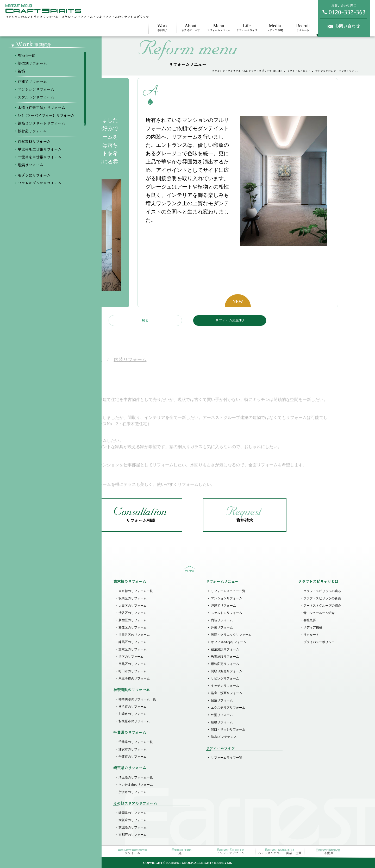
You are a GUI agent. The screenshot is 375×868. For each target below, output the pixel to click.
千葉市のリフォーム (133, 757)
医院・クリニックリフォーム (231, 635)
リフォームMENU (230, 320)
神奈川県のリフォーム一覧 (137, 699)
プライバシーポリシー (319, 642)
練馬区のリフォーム (133, 642)
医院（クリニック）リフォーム (48, 757)
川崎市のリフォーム (133, 714)
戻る (145, 320)
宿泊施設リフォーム (225, 649)
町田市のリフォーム (133, 671)
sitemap (190, 569)
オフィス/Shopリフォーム (229, 642)
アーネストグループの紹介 (322, 606)
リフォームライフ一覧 (227, 758)
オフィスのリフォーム (42, 785)
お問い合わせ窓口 (344, 9)
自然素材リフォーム (40, 677)
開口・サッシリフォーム (228, 729)
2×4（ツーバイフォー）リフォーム (50, 656)
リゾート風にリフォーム (43, 736)
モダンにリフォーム (40, 707)
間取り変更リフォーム (227, 671)
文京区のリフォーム (133, 649)
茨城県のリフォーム (133, 827)
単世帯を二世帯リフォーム (45, 685)
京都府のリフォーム (133, 835)
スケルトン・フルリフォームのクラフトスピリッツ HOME (247, 71)
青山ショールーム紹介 (319, 613)
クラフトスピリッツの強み (322, 591)
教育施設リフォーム (225, 657)
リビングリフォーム (225, 678)
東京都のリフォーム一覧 (136, 591)
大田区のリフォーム (133, 606)
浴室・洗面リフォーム (227, 693)
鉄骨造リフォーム (39, 670)
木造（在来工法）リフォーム (46, 648)
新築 (29, 606)
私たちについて (191, 27)
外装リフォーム (222, 627)
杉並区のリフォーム (133, 627)
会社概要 (310, 620)
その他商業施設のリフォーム (46, 792)
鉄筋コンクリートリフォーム (46, 663)
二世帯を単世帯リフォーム (45, 692)
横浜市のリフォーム (133, 707)
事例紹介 (162, 27)
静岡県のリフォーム (133, 813)
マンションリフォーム (42, 634)
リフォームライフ (247, 27)
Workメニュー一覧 (39, 591)
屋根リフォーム (222, 722)
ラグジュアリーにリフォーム (46, 728)
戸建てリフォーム (39, 626)
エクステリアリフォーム (228, 708)
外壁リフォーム (222, 715)
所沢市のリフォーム (133, 792)
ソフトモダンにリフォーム (45, 714)
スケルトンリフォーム (42, 641)
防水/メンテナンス (224, 737)
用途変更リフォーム (225, 664)
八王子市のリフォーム (134, 678)
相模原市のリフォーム (134, 721)
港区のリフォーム (131, 657)
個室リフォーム (222, 700)
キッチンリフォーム (225, 686)
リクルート (303, 27)
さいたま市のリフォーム (136, 785)
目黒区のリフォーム (133, 664)
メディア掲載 (275, 27)
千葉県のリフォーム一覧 (136, 742)
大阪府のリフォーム (133, 820)
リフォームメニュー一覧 (228, 591)
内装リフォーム (222, 620)
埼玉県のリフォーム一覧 (136, 777)
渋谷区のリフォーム (133, 613)
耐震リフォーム (37, 699)
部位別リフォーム (39, 598)
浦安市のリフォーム (133, 749)
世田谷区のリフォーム (134, 635)
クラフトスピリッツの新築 (322, 598)
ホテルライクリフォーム (43, 721)
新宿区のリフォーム (133, 620)
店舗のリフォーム (39, 777)
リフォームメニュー (219, 27)
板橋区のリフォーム (133, 598)
